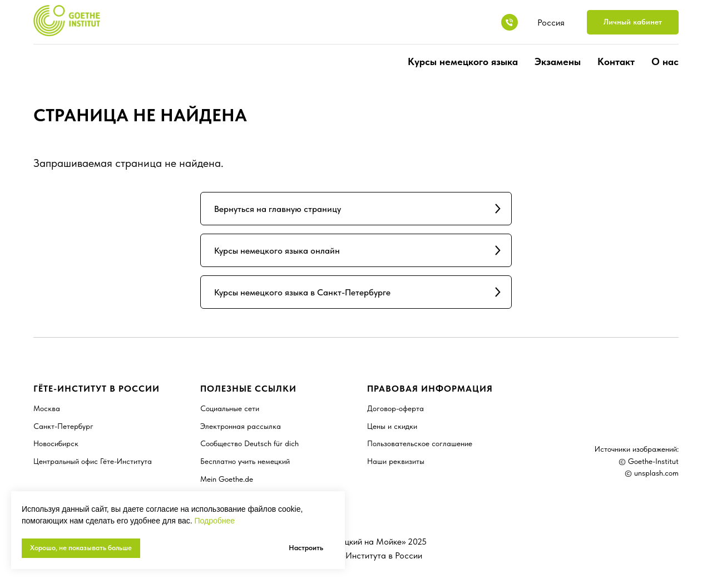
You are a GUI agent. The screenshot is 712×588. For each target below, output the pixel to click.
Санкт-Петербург (63, 426)
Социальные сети (230, 408)
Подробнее (214, 521)
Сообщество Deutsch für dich (249, 443)
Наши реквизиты (396, 461)
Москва (47, 408)
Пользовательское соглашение (420, 443)
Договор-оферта (395, 408)
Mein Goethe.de (227, 479)
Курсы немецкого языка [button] (463, 61)
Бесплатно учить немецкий (245, 461)
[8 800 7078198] (510, 22)
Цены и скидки (392, 426)
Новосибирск (56, 443)
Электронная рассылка (241, 426)
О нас (665, 61)
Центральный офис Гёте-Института (93, 461)
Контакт (616, 61)
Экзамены (558, 61)
